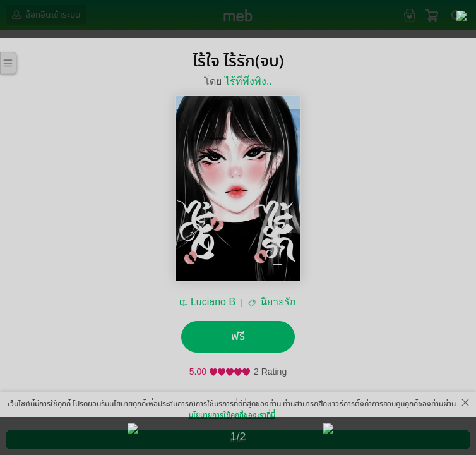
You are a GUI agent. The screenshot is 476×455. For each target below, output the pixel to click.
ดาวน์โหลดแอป (76, 445)
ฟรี (238, 337)
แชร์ (265, 418)
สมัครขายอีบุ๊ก (342, 445)
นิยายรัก (278, 302)
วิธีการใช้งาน (402, 445)
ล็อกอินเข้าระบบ (45, 15)
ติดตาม (212, 418)
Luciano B (213, 302)
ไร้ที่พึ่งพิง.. (248, 81)
